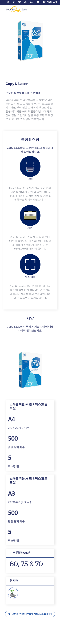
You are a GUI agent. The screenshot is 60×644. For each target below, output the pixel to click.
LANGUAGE (50, 2)
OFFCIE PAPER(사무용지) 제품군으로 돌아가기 (32, 614)
